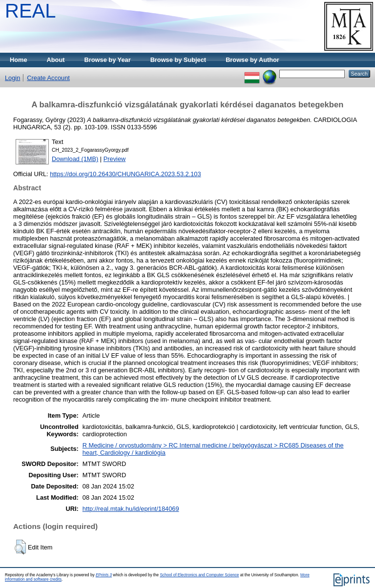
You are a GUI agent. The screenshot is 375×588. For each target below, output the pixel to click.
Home (19, 60)
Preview (115, 159)
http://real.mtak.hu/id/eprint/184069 (131, 509)
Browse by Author (252, 60)
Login (12, 78)
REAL (31, 11)
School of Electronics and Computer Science (199, 575)
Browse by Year (108, 60)
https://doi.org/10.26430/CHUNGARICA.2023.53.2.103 (125, 174)
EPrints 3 (104, 575)
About (56, 60)
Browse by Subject (178, 60)
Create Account (48, 78)
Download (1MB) (75, 159)
